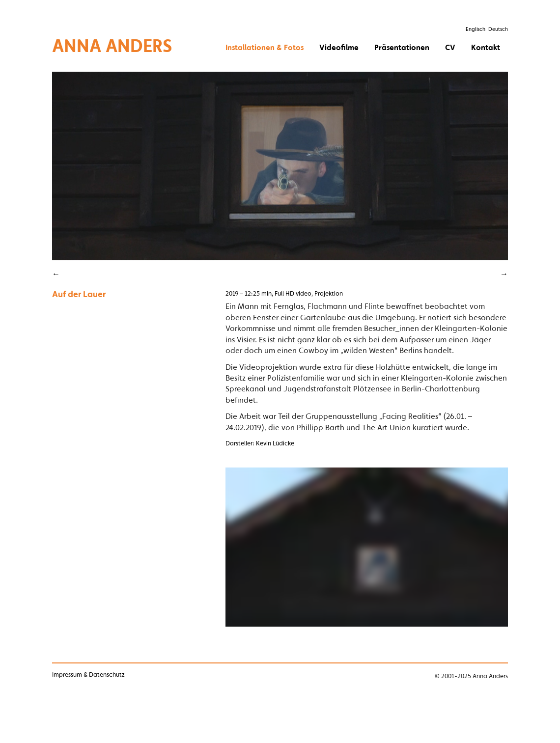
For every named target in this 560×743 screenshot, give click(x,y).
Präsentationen (402, 47)
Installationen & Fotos (265, 47)
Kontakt (486, 47)
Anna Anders (112, 45)
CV (450, 47)
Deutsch (498, 29)
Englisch (476, 29)
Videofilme (339, 47)
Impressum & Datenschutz (88, 674)
